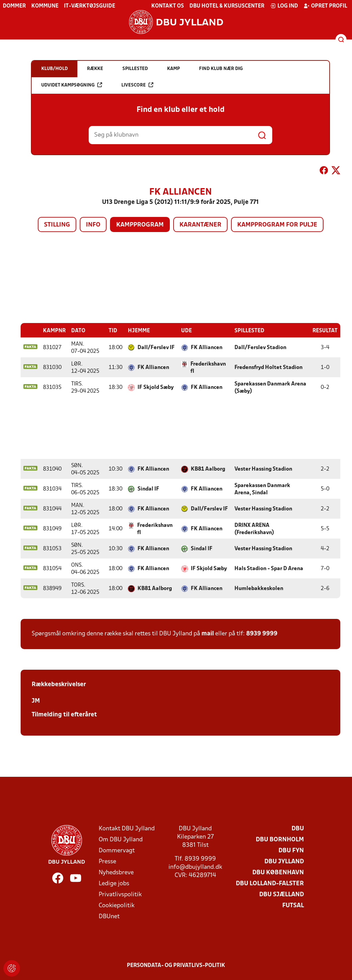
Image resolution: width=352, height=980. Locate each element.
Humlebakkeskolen (259, 588)
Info (93, 225)
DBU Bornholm (280, 839)
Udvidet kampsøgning (72, 85)
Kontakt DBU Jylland (127, 828)
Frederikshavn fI (208, 367)
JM (36, 701)
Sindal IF (148, 489)
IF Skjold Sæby (156, 387)
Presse (107, 861)
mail (208, 633)
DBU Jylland (284, 861)
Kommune (45, 6)
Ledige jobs (114, 883)
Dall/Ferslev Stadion (260, 347)
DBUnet (109, 916)
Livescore (137, 85)
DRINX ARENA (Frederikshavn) (254, 529)
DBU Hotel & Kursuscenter (227, 6)
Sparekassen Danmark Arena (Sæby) (270, 387)
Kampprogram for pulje (277, 225)
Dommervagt (117, 850)
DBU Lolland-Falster (270, 883)
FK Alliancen (207, 347)
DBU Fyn (291, 850)
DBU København (278, 872)
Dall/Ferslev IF (156, 347)
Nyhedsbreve (116, 872)
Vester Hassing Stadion (263, 469)
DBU (298, 828)
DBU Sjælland (282, 894)
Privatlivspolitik (120, 894)
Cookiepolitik (117, 905)
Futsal (293, 905)
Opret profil (325, 6)
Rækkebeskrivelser (59, 684)
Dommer (14, 6)
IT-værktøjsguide (90, 6)
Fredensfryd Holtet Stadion (268, 367)
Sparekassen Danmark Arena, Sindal (262, 489)
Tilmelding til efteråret (64, 714)
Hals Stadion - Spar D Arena (269, 568)
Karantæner (200, 225)
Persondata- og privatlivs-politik (176, 965)
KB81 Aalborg (208, 469)
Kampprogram (140, 225)
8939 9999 (262, 633)
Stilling (57, 225)
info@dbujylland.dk (195, 867)
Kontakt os (168, 6)
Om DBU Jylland (121, 839)
